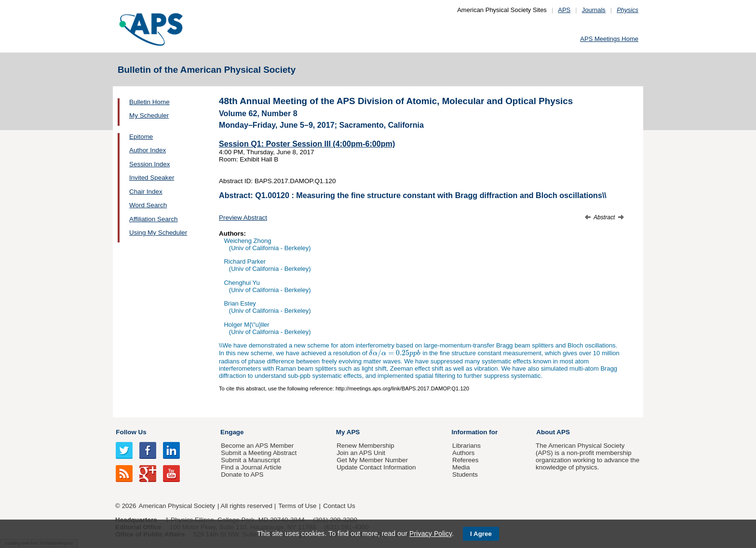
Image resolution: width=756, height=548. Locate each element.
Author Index (148, 150)
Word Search (148, 205)
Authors (463, 453)
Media (461, 467)
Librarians (466, 446)
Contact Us (339, 506)
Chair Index (146, 192)
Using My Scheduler (158, 233)
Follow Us (131, 432)
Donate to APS (242, 474)
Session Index (149, 164)
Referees (466, 460)
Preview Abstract (243, 218)
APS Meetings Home (609, 39)
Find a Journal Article (251, 467)
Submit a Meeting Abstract (259, 453)
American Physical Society (177, 506)
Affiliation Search (154, 219)
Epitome (141, 137)
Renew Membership (365, 446)
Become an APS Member (257, 446)
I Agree (481, 534)
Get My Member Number (372, 460)
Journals (594, 10)
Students (465, 474)
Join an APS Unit (361, 453)
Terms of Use (297, 506)
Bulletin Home (149, 102)
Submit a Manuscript (250, 460)
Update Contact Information (376, 467)
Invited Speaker (152, 178)
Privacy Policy (431, 534)
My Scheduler (149, 115)
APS (564, 10)
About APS (553, 432)
